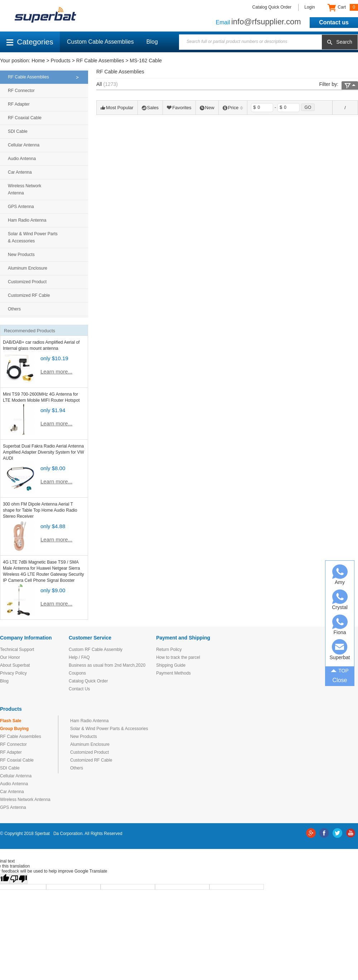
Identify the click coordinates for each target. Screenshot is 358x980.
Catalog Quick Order (272, 7)
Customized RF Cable (29, 295)
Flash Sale (11, 721)
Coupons (77, 673)
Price (233, 108)
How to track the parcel (178, 657)
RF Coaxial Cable (25, 118)
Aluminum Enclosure (28, 268)
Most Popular (117, 108)
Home (38, 61)
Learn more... (56, 371)
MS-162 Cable (146, 61)
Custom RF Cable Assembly (96, 650)
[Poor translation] (19, 879)
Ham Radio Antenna (27, 220)
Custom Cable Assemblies (100, 42)
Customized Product (27, 282)
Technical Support (17, 650)
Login (309, 7)
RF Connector (21, 91)
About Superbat (15, 665)
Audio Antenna (22, 159)
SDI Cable (18, 131)
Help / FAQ (79, 657)
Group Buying (14, 729)
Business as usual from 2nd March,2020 (107, 665)
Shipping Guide (171, 665)
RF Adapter (19, 104)
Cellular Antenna (24, 145)
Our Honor (10, 657)
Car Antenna (20, 172)
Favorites (179, 108)
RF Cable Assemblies (100, 61)
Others (14, 309)
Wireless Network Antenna (25, 189)
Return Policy (169, 650)
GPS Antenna (21, 207)
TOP (340, 670)
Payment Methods (173, 673)
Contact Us (79, 689)
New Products (21, 255)
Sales (150, 108)
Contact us (334, 22)
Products (61, 61)
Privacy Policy (13, 673)
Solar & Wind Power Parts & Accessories (33, 237)
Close (340, 680)
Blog (152, 42)
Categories (30, 42)
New (207, 108)
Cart (343, 8)
